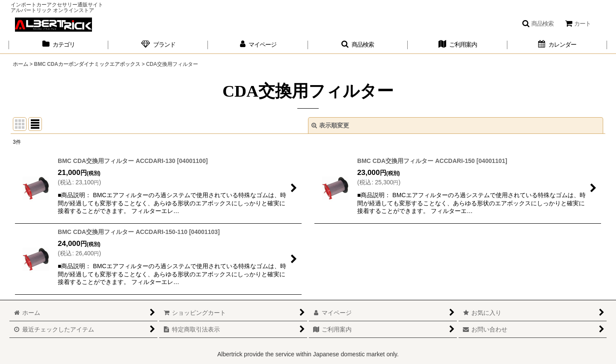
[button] (538, 24)
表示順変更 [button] (330, 125)
